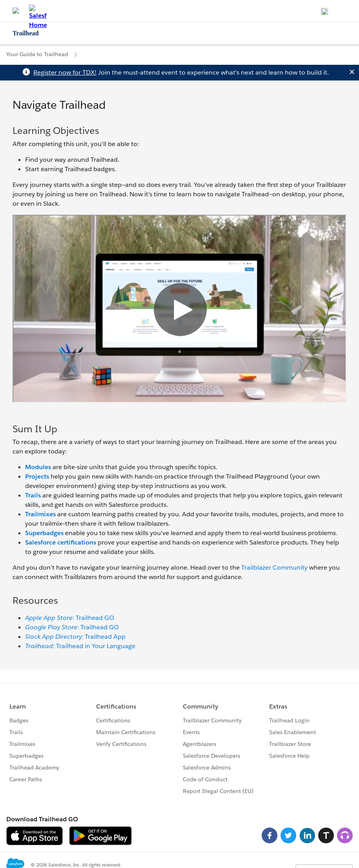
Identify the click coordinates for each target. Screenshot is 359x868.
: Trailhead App (75, 637)
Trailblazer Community (274, 567)
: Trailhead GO (70, 618)
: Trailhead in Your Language (80, 646)
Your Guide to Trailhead (37, 54)
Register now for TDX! (65, 72)
